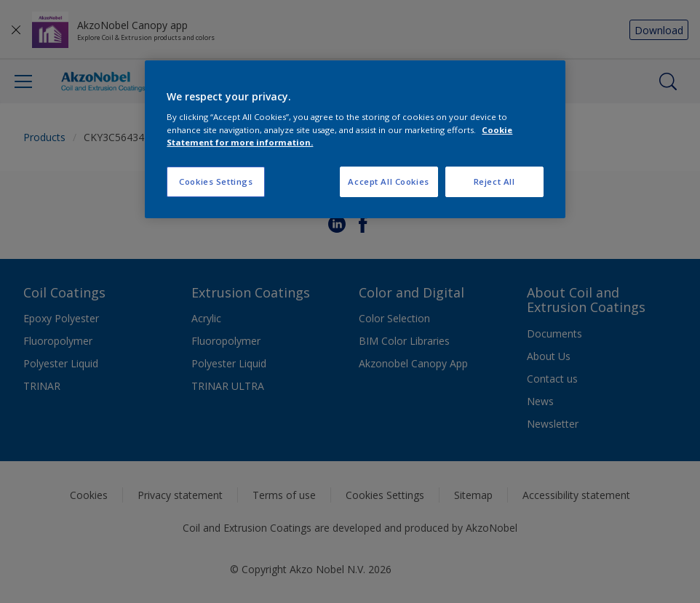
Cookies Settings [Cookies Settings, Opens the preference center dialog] (216, 181)
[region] (355, 139)
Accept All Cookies (388, 181)
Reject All (494, 181)
